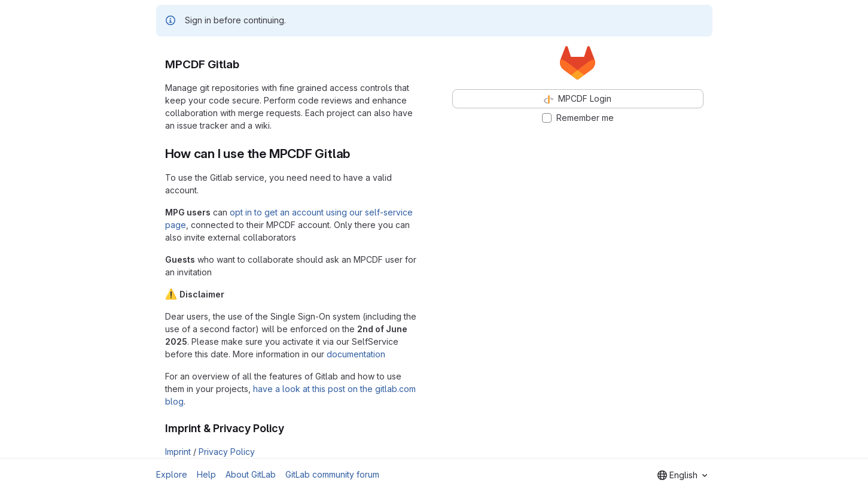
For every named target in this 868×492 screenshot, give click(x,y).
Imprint (178, 452)
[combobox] (682, 475)
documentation (356, 354)
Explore (172, 474)
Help (206, 474)
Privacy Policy (227, 452)
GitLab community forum (332, 474)
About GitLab (251, 474)
